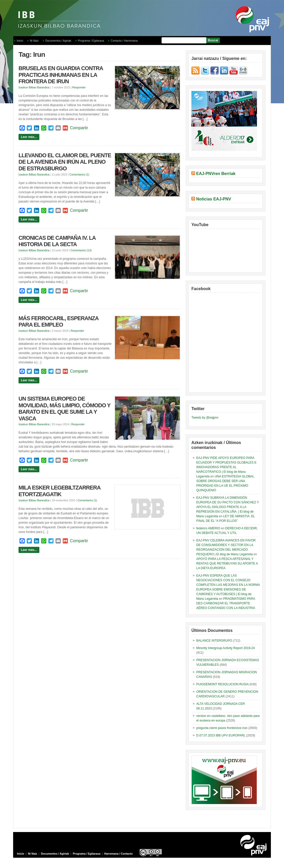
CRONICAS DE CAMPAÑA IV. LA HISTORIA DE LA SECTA (57, 241)
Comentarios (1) (79, 174)
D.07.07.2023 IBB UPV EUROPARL (221, 735)
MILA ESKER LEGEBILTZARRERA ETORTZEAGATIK (59, 491)
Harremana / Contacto (118, 854)
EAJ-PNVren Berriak (216, 174)
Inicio (20, 41)
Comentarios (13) (81, 250)
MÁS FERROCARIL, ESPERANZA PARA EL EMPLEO (59, 322)
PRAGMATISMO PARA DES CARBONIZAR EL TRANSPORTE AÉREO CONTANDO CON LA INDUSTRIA (226, 603)
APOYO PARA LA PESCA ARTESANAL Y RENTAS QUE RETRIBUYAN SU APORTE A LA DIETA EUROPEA (227, 564)
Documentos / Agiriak (58, 41)
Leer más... (29, 137)
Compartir (79, 128)
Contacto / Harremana (124, 41)
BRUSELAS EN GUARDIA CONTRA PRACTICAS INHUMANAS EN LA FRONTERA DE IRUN (61, 75)
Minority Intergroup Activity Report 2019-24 (225, 648)
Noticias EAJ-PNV (214, 199)
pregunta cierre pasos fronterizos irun (222, 728)
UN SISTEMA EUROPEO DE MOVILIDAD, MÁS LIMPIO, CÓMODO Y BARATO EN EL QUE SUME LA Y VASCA (64, 409)
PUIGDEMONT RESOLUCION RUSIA (222, 684)
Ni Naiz (34, 41)
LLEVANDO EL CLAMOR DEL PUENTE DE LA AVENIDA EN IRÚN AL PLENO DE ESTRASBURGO (65, 162)
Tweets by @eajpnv (205, 418)
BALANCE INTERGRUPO (214, 641)
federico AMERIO (208, 528)
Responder (79, 87)
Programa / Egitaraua (91, 41)
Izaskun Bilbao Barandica (34, 87)
